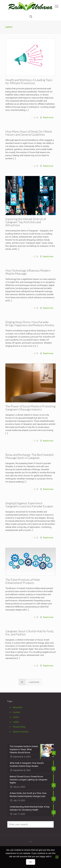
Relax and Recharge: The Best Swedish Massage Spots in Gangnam (30, 456)
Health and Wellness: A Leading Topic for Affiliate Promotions (29, 81)
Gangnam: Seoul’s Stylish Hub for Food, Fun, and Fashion (30, 633)
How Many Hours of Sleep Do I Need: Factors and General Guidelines (29, 133)
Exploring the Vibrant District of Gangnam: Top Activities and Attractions (26, 222)
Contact (17, 712)
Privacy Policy (19, 727)
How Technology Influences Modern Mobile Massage (28, 272)
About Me (17, 707)
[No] (57, 857)
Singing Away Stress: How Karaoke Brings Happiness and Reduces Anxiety (30, 323)
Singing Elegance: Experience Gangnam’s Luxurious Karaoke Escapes (29, 505)
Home (16, 717)
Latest (16, 722)
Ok (31, 862)
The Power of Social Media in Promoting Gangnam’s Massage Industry (30, 408)
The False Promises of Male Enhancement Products (23, 581)
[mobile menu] (57, 6)
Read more (48, 117)
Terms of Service (21, 732)
